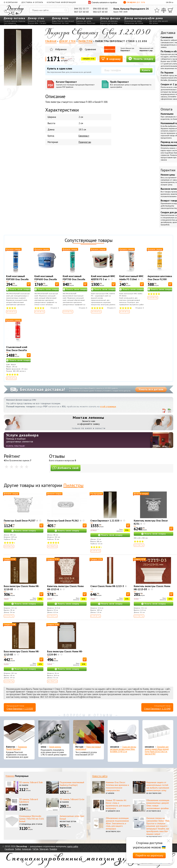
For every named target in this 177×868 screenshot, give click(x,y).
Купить (146, 70)
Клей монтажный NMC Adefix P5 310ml (131, 278)
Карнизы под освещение (14, 22)
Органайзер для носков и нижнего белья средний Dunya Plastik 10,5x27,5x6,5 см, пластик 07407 (157, 750)
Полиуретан (85, 142)
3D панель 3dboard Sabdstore (29, 801)
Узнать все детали (151, 389)
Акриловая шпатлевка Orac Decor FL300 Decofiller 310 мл (160, 279)
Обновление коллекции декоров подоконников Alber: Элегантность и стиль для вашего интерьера (117, 823)
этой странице (108, 407)
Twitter (18, 849)
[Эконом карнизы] (54, 733)
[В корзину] (29, 284)
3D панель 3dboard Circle (72, 799)
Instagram (27, 849)
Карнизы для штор (83, 21)
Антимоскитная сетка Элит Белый (72, 817)
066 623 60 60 (100, 12)
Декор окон (84, 18)
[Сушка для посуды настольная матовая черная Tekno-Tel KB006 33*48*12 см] (123, 733)
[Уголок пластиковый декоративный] (88, 733)
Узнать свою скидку (20, 289)
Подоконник (81, 23)
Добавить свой (66, 468)
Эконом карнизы (55, 747)
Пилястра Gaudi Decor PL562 (63, 521)
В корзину (111, 59)
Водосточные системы (109, 23)
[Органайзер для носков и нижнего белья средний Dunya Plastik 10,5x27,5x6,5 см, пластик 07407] (158, 733)
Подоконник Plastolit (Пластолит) (17, 748)
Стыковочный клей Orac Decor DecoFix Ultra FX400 (17, 350)
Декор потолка (14, 18)
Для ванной (163, 21)
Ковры (54, 21)
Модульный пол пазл (60, 23)
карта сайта (73, 846)
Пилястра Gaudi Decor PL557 (20, 521)
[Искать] (66, 10)
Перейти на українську (149, 855)
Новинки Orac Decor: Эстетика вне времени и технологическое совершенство (117, 786)
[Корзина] (171, 10)
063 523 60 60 (81, 12)
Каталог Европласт (78, 84)
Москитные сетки (68, 821)
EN (170, 2)
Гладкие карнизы (11, 21)
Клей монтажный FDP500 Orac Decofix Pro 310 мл (17, 279)
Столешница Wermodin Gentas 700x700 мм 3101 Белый (32, 819)
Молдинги (32, 21)
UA (167, 2)
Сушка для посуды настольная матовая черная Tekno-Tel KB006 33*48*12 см (123, 749)
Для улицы (153, 23)
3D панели (41, 21)
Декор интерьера (137, 18)
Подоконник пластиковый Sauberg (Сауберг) (72, 784)
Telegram (44, 849)
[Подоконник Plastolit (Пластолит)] (19, 733)
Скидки (134, 2)
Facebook (9, 849)
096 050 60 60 (100, 9)
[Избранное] (157, 10)
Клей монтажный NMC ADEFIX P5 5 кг (103, 278)
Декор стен (36, 18)
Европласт (125, 50)
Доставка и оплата (32, 2)
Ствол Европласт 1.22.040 (157, 709)
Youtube (53, 849)
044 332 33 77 (81, 9)
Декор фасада (110, 18)
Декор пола (60, 18)
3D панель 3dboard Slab (31, 782)
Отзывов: (55, 308)
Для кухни (153, 21)
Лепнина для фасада (109, 21)
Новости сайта (100, 776)
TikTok (35, 849)
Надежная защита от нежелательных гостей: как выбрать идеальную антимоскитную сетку (158, 786)
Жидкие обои (33, 23)
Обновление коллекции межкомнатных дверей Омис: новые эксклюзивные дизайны (158, 804)
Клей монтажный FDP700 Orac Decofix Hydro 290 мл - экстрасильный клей (74, 281)
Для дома (156, 18)
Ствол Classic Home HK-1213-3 (107, 586)
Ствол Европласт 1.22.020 (105, 521)
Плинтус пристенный (66, 21)
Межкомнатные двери (133, 21)
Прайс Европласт (132, 84)
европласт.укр (146, 50)
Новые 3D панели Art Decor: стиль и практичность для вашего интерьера (118, 804)
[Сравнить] (164, 10)
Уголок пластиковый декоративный (88, 748)
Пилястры (73, 485)
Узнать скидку (141, 59)
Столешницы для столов (134, 23)
